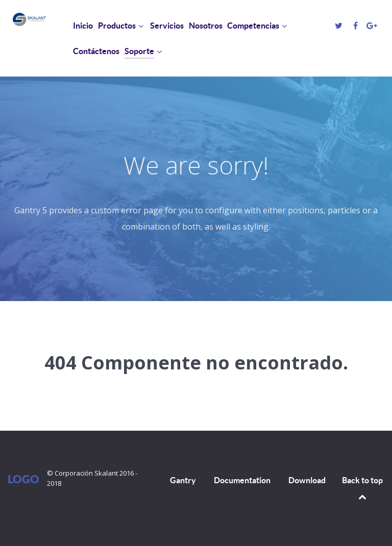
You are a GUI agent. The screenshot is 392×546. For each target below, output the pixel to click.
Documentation (242, 480)
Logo (23, 479)
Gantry (183, 480)
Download (307, 480)
